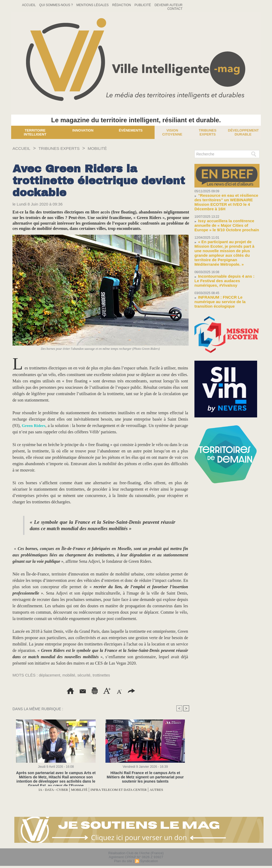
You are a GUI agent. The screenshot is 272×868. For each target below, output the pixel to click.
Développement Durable (243, 132)
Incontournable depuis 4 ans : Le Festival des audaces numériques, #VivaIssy (223, 265)
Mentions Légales (93, 5)
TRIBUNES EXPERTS (65, 148)
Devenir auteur (169, 5)
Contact (175, 9)
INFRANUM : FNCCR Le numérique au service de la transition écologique (225, 282)
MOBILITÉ (108, 148)
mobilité (71, 675)
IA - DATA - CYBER (43, 790)
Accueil (29, 5)
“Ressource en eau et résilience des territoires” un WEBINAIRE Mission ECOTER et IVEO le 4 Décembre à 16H (226, 199)
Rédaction (122, 5)
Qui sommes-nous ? (57, 5)
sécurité (87, 675)
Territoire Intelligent (35, 132)
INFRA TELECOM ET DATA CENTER (122, 790)
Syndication (149, 861)
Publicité (143, 5)
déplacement (50, 675)
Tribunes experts (207, 132)
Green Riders (34, 426)
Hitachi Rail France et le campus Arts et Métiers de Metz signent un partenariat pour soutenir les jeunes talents (145, 777)
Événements (131, 130)
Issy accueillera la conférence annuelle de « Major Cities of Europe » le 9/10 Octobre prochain (226, 218)
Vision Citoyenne (172, 132)
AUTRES (168, 790)
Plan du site (123, 861)
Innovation (83, 130)
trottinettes (105, 675)
